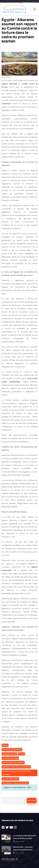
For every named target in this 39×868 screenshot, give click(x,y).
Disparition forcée (9, 754)
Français (30, 3)
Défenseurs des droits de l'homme (16, 767)
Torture (21, 754)
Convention (6, 104)
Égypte (5, 745)
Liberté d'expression (10, 779)
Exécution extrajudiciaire (12, 750)
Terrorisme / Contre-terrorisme (15, 783)
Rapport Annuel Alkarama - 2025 (18, 787)
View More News (8, 859)
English (24, 3)
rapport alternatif (9, 84)
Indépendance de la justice (13, 762)
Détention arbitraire (10, 758)
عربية (35, 3)
